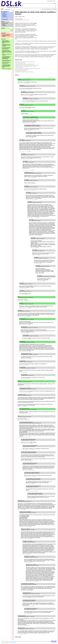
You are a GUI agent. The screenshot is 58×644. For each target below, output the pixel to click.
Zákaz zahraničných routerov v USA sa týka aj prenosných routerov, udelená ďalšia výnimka (27, 65)
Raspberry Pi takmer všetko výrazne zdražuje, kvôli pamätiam (6, 35)
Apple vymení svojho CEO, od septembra (7, 54)
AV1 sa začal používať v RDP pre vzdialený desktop (22, 70)
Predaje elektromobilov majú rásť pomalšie (21, 71)
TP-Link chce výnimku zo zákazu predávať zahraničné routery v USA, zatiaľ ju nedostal (6, 66)
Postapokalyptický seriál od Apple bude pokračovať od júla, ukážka (6, 45)
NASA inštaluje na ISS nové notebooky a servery (6, 63)
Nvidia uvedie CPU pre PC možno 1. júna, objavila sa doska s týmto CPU (6, 48)
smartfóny (20, 17)
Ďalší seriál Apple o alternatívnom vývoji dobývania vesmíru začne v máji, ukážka (26, 66)
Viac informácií (13, 643)
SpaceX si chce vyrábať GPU (7, 68)
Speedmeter (4, 23)
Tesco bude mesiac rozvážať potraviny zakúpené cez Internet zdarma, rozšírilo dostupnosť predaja (6, 57)
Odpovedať (19, 83)
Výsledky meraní (5, 17)
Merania (7, 23)
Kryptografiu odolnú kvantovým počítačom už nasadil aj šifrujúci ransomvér (25, 64)
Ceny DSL (4, 13)
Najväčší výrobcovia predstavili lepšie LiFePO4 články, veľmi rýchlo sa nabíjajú (6, 42)
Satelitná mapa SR (5, 19)
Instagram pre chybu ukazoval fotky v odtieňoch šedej (7, 61)
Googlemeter (4, 25)
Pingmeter (4, 24)
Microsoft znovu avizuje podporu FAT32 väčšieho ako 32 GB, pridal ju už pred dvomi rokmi (7, 51)
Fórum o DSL (4, 16)
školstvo (23, 17)
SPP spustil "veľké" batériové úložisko (20, 63)
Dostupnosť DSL (5, 14)
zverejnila (35, 23)
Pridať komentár (18, 637)
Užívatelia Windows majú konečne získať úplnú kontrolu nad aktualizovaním (25, 62)
